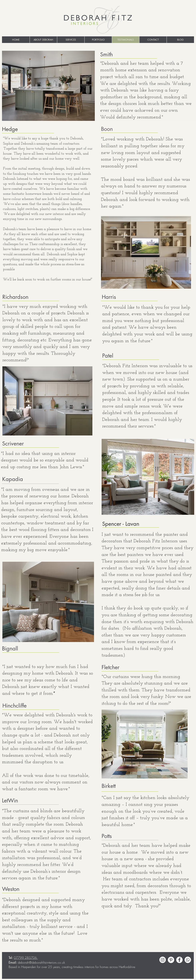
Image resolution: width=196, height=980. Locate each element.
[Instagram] (163, 960)
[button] (71, 40)
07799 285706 (26, 958)
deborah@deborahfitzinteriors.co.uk (41, 962)
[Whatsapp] (188, 960)
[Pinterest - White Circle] (171, 960)
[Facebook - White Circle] (179, 960)
